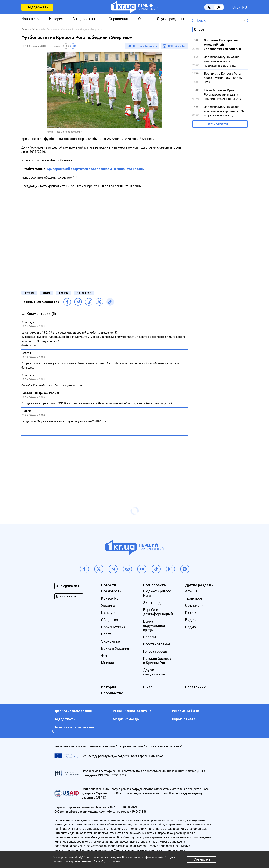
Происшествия (113, 627)
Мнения (107, 663)
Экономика (111, 641)
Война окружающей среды (154, 626)
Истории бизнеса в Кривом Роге (157, 661)
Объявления (195, 606)
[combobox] (217, 20)
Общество (109, 620)
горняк (64, 293)
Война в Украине (115, 648)
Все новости (217, 124)
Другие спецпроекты (154, 672)
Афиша (191, 591)
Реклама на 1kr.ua (186, 711)
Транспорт (194, 598)
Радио (190, 627)
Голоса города (155, 651)
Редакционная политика (132, 711)
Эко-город (152, 603)
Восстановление (157, 644)
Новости (28, 19)
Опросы (150, 637)
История (56, 19)
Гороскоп (193, 613)
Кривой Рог (84, 293)
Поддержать (37, 7)
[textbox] (217, 20)
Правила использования (73, 711)
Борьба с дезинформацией (158, 612)
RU (244, 7)
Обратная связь (185, 719)
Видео (190, 620)
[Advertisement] (105, 464)
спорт (47, 293)
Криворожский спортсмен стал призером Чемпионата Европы (96, 169)
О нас (143, 19)
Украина (108, 606)
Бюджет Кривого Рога (157, 593)
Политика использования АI (73, 729)
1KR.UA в (145, 46)
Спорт (106, 634)
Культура (109, 613)
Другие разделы (170, 19)
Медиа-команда (126, 719)
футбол (29, 293)
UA (235, 7)
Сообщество (112, 693)
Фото (105, 656)
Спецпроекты (84, 19)
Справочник (119, 19)
